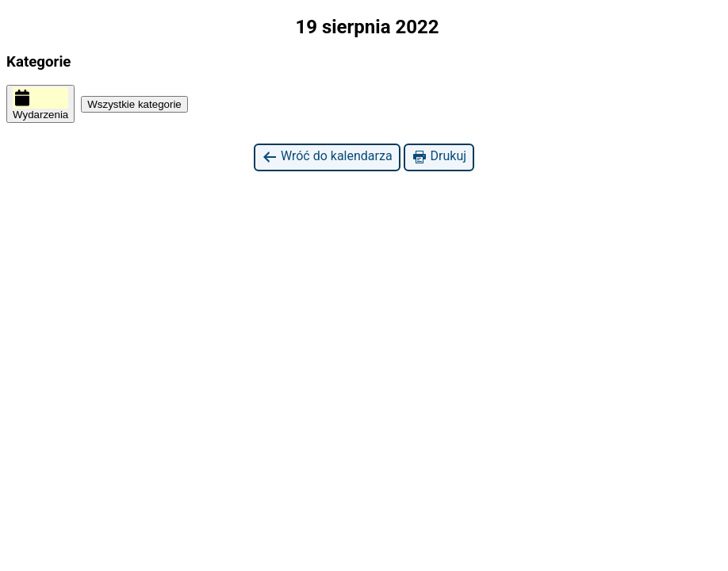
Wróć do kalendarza (327, 157)
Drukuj (439, 157)
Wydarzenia (40, 104)
